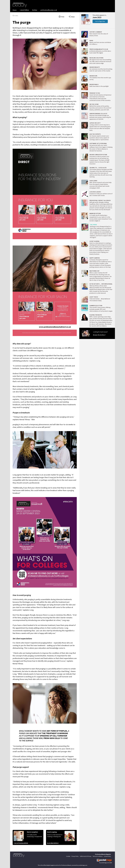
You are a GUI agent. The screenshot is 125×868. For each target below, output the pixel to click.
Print (61, 16)
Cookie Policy (107, 856)
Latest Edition (24, 10)
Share (72, 16)
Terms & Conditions (98, 856)
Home (15, 10)
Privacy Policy (75, 856)
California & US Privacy (86, 856)
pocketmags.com (105, 863)
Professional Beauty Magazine (103, 854)
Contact (68, 856)
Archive (35, 10)
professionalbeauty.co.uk (49, 10)
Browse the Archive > (99, 335)
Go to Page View (100, 21)
